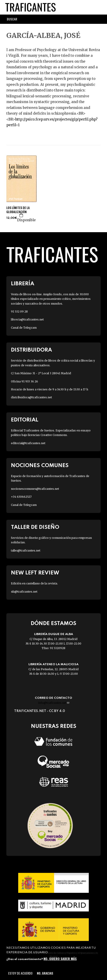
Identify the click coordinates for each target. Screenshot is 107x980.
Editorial (25, 420)
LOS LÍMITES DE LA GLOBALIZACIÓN (18, 210)
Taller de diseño (35, 527)
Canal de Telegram (24, 328)
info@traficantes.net (54, 703)
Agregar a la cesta (21, 215)
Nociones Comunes (40, 466)
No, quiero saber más (60, 959)
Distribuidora (31, 350)
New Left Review (35, 573)
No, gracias (45, 973)
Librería (23, 284)
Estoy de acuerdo (20, 973)
